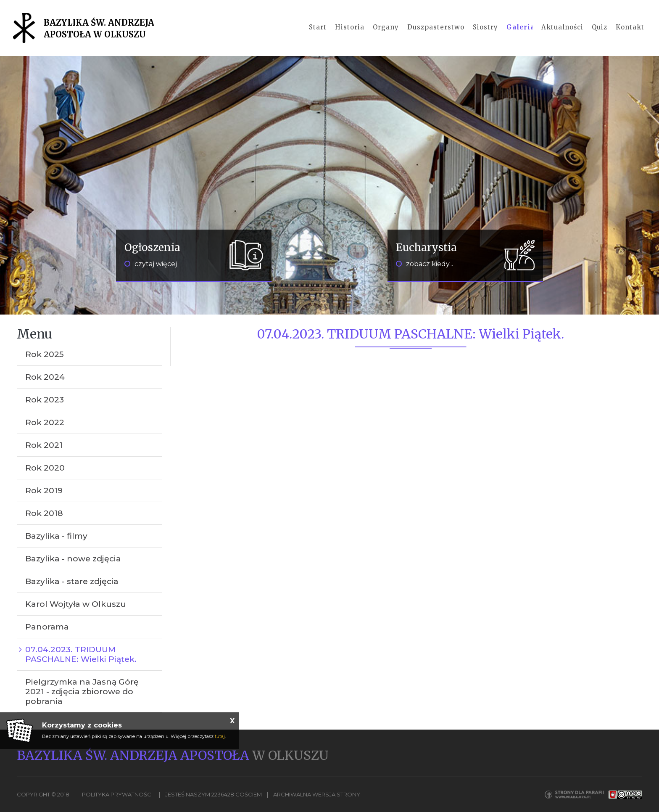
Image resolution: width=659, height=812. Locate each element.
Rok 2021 (44, 445)
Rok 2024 (45, 377)
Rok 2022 (45, 422)
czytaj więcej (151, 264)
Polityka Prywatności (117, 794)
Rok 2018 (44, 513)
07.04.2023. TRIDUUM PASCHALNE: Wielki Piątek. (81, 654)
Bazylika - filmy (56, 536)
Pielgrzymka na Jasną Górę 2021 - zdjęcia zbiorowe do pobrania (82, 692)
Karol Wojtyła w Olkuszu (76, 604)
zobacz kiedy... (424, 264)
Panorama (47, 627)
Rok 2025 (45, 354)
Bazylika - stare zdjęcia (72, 581)
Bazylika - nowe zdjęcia (73, 559)
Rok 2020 (45, 468)
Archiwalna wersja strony (317, 794)
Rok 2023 (45, 400)
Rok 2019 (44, 491)
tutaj (220, 736)
